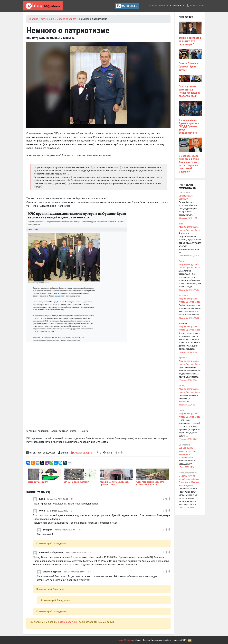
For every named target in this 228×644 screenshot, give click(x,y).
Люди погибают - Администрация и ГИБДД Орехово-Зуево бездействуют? (189, 126)
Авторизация (195, 6)
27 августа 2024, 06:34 (188, 380)
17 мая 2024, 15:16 (186, 467)
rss (190, 640)
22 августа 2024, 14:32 (188, 439)
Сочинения (176, 6)
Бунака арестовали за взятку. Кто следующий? (190, 41)
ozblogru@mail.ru (124, 640)
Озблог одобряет (67, 19)
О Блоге (163, 6)
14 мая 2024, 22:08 (186, 508)
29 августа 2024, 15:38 (188, 352)
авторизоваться (67, 622)
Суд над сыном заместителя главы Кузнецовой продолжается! (190, 91)
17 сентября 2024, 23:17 (189, 256)
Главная (152, 6)
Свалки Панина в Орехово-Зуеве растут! (188, 67)
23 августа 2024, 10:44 (188, 405)
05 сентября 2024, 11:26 (189, 290)
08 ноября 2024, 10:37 (188, 218)
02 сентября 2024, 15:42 (189, 318)
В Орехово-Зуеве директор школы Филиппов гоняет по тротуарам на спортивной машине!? (189, 164)
